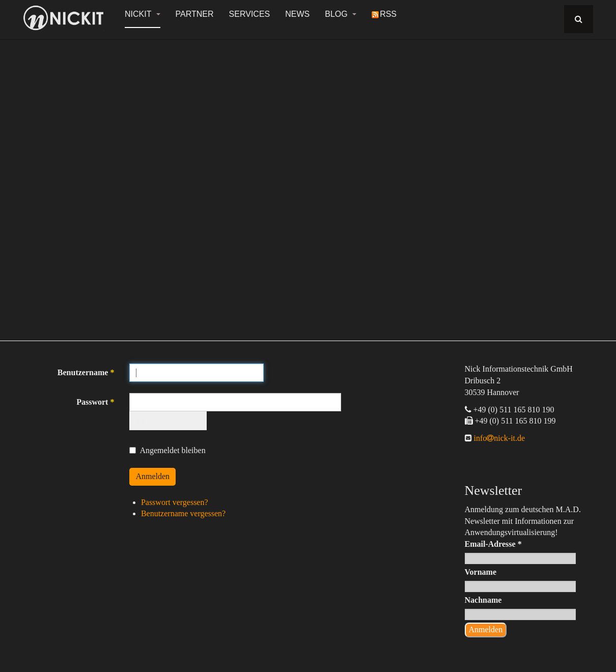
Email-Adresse (493, 544)
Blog (341, 14)
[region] (308, 184)
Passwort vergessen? (175, 502)
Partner (195, 14)
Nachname (483, 600)
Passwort (95, 402)
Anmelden (152, 476)
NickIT (143, 14)
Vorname (481, 572)
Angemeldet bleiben (167, 450)
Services (250, 14)
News (297, 14)
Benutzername (86, 372)
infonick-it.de (499, 438)
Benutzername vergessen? (183, 513)
